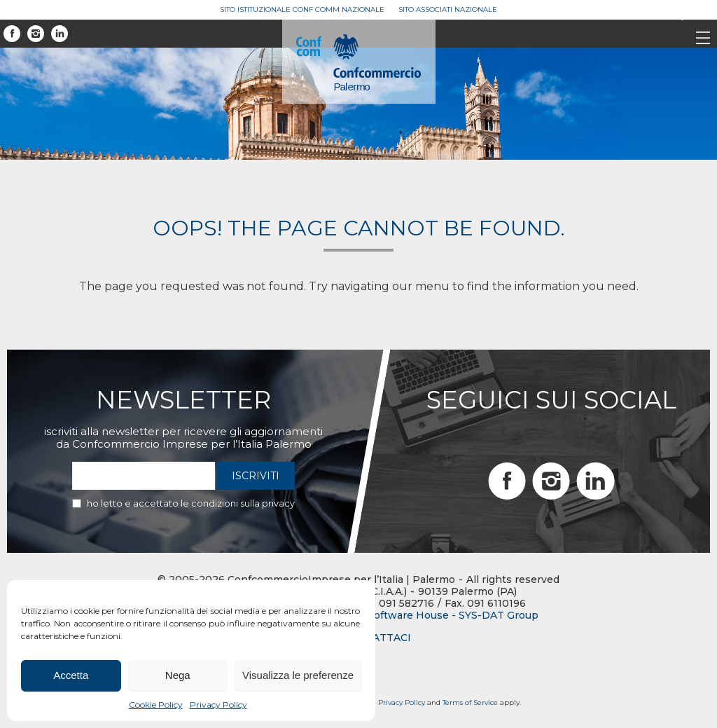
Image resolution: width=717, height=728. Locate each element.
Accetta (71, 675)
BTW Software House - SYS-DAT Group (439, 616)
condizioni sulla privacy (243, 503)
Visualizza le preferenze (298, 675)
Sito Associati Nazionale (448, 9)
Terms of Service (470, 702)
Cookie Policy (156, 705)
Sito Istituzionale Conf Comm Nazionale (302, 9)
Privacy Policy (218, 705)
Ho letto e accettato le (191, 503)
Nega (178, 675)
